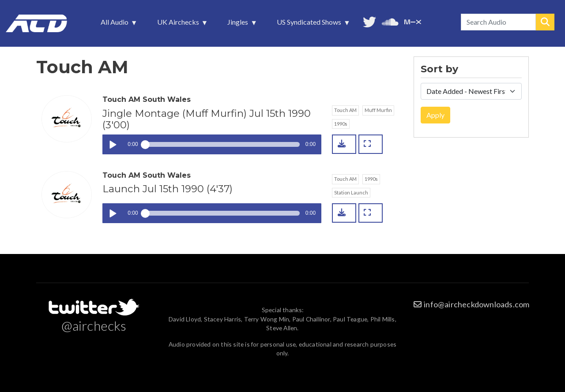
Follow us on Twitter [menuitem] (369, 21)
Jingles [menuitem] (239, 24)
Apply (435, 115)
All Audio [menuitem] (115, 24)
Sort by (439, 69)
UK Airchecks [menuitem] (179, 24)
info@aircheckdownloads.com (476, 304)
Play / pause (112, 144)
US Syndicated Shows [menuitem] (310, 24)
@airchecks (94, 325)
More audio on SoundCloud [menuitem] (390, 21)
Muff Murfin (378, 110)
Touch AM (345, 110)
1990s (341, 124)
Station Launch (351, 192)
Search (545, 22)
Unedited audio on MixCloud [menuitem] (413, 21)
